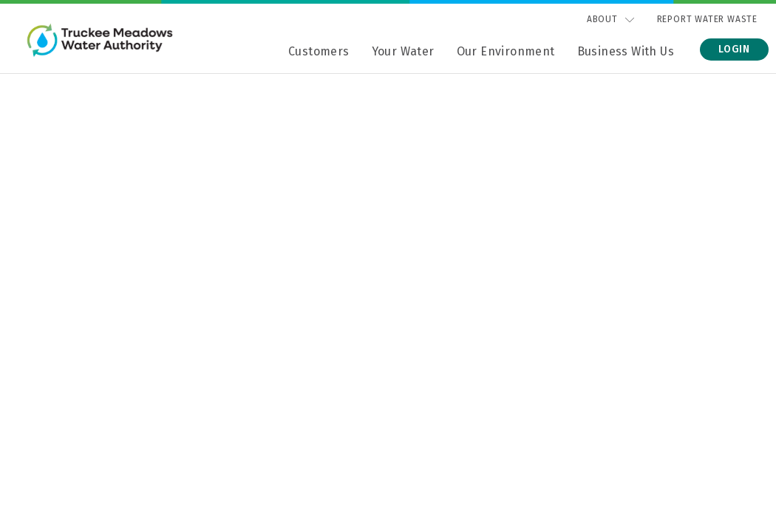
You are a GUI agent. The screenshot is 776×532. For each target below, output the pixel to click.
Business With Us (626, 51)
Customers (319, 51)
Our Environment (506, 51)
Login (734, 49)
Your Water (403, 51)
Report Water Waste (707, 19)
